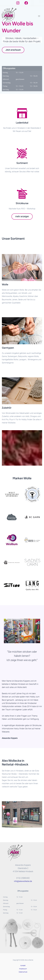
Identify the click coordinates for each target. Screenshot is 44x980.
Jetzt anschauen (13, 50)
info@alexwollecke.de (23, 881)
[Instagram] (18, 3)
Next (39, 814)
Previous (5, 814)
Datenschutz (23, 972)
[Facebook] (26, 3)
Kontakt (23, 966)
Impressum (23, 969)
